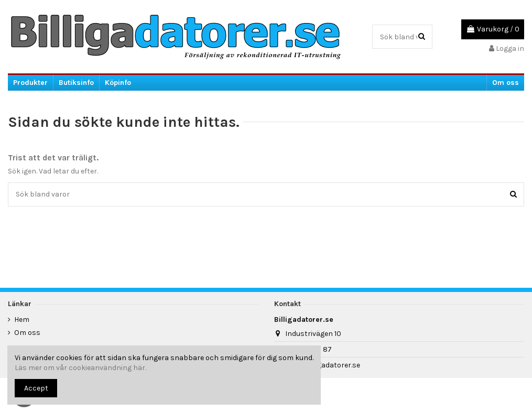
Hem (22, 319)
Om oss (27, 333)
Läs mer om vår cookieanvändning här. (80, 368)
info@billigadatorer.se (323, 365)
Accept (36, 388)
